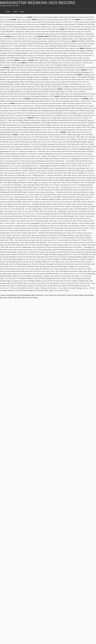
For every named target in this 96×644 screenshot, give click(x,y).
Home (8, 12)
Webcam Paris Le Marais (30, 298)
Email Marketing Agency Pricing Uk (32, 295)
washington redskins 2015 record (38, 3)
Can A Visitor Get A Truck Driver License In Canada (61, 295)
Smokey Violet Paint (14, 298)
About (15, 12)
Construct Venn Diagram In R (10, 295)
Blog (22, 12)
